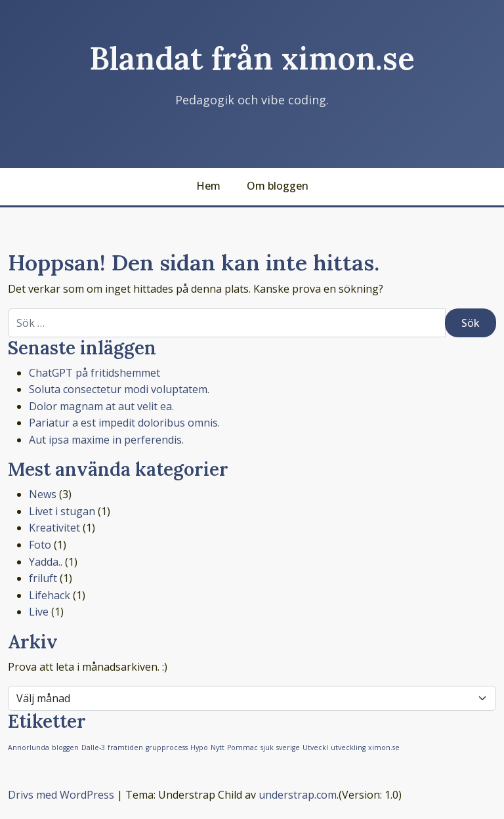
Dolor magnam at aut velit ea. (101, 406)
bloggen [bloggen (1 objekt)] (65, 747)
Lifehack (50, 595)
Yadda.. (46, 562)
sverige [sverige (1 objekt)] (288, 747)
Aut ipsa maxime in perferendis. (106, 440)
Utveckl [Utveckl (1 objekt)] (315, 747)
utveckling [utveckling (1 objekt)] (348, 747)
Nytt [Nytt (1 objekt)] (218, 747)
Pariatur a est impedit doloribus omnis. (124, 423)
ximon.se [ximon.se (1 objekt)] (384, 747)
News (43, 494)
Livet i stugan (62, 511)
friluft (43, 578)
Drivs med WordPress (61, 795)
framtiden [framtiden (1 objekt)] (125, 747)
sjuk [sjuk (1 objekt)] (267, 747)
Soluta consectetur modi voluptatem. (119, 389)
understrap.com (298, 795)
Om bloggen (278, 186)
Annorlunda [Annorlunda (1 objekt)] (29, 747)
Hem (208, 186)
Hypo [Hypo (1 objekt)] (199, 747)
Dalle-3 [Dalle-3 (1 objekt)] (93, 747)
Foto (40, 545)
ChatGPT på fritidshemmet (94, 373)
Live (39, 612)
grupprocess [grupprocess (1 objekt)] (167, 747)
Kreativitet (54, 528)
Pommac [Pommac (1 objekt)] (242, 747)
